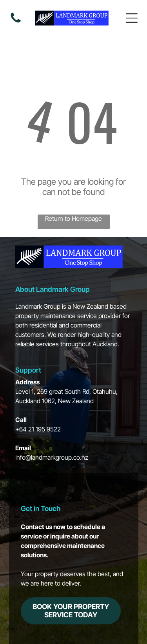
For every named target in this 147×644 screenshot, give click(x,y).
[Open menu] (132, 18)
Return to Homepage (73, 218)
